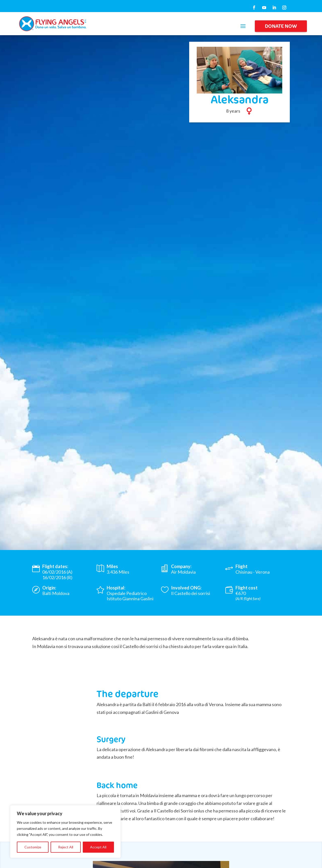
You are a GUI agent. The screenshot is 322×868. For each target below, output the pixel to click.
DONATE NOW (281, 26)
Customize (33, 847)
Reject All (66, 847)
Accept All (98, 847)
